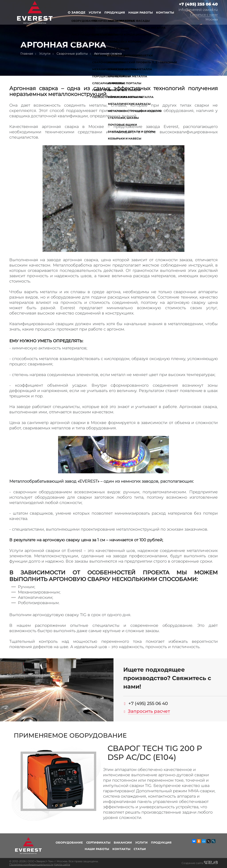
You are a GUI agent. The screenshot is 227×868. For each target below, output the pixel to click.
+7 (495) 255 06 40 (198, 4)
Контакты (165, 12)
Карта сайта (62, 864)
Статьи (140, 849)
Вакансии (123, 842)
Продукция (115, 12)
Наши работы (141, 12)
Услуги (95, 12)
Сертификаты (98, 842)
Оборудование (69, 842)
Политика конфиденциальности (31, 864)
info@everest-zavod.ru (198, 10)
